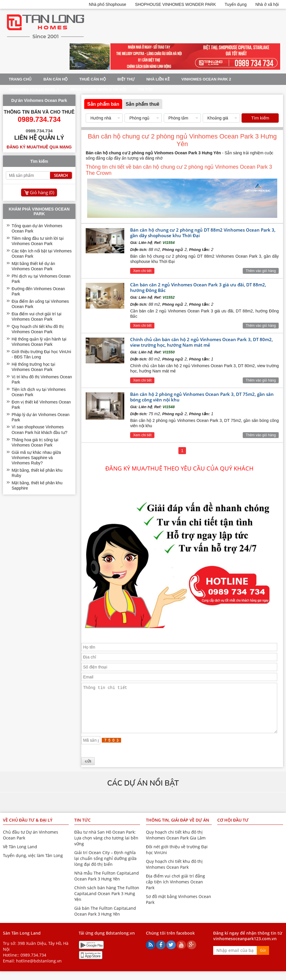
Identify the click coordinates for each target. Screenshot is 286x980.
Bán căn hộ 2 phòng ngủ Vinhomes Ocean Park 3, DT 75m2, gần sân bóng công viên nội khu (202, 397)
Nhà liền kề (158, 79)
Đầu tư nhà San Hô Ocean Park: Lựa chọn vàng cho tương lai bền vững (106, 847)
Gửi (263, 959)
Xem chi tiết (142, 271)
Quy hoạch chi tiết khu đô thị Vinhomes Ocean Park (174, 873)
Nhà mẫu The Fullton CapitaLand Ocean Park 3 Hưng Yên (107, 885)
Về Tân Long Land (20, 855)
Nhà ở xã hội (267, 4)
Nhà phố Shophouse (108, 4)
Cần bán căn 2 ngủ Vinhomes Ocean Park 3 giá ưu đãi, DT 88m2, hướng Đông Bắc (198, 287)
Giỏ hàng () (42, 192)
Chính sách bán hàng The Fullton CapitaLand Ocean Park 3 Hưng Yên (107, 902)
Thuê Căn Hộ (92, 79)
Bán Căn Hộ (55, 79)
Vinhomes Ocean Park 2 (206, 79)
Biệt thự (126, 79)
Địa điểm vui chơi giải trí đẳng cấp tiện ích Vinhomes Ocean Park (175, 891)
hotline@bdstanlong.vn (39, 970)
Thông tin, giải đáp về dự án (178, 829)
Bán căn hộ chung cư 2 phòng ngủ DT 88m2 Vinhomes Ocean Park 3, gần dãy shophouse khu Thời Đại (203, 233)
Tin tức (146, 89)
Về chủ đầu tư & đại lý (28, 829)
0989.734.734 (33, 964)
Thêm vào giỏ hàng (261, 271)
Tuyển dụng (236, 4)
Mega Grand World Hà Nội (98, 89)
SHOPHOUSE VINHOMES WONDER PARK (176, 4)
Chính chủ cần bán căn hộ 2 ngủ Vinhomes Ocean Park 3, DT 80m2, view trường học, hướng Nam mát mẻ (201, 342)
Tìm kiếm (260, 118)
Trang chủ (20, 79)
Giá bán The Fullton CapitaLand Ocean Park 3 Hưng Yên (105, 920)
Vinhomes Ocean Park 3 (34, 89)
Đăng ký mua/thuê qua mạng (39, 147)
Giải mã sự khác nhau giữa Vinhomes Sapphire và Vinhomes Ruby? (36, 458)
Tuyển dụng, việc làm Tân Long (33, 864)
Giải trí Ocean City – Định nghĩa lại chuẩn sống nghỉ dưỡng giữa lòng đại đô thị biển (105, 867)
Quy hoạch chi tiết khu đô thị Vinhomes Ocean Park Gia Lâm (176, 844)
